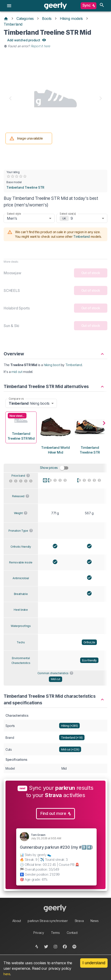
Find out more (55, 814)
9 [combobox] (72, 218)
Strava (79, 921)
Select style (14, 214)
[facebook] (65, 947)
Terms (55, 933)
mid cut (17, 372)
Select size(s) (68, 214)
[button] (55, 352)
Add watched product (26, 40)
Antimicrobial (21, 578)
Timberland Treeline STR (25, 187)
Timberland (13, 24)
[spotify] (74, 947)
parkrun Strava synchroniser (48, 921)
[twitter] (46, 947)
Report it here (40, 46)
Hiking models (71, 18)
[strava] (37, 947)
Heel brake (21, 610)
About (17, 921)
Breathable (21, 594)
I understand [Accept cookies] (94, 963)
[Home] (6, 18)
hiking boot (52, 365)
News (94, 921)
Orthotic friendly (21, 547)
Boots (47, 18)
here (7, 974)
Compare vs (16, 399)
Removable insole (21, 562)
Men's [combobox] (12, 218)
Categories (25, 18)
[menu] (9, 6)
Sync (89, 6)
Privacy (39, 933)
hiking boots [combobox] (29, 403)
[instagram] (56, 947)
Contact (72, 933)
